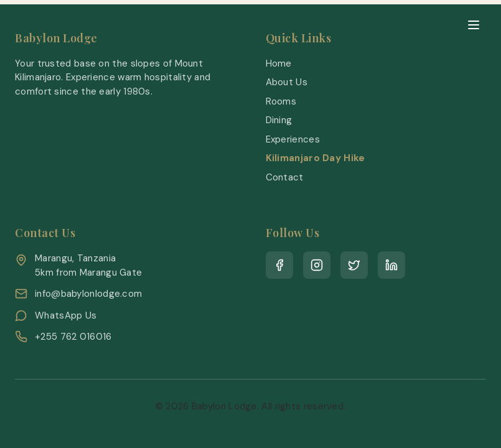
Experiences (293, 139)
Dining (279, 120)
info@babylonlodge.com (88, 294)
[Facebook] (279, 265)
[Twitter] (354, 265)
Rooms (281, 101)
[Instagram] (317, 265)
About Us (287, 82)
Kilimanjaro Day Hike (316, 158)
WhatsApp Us (66, 315)
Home (279, 63)
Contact (285, 177)
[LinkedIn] (391, 265)
